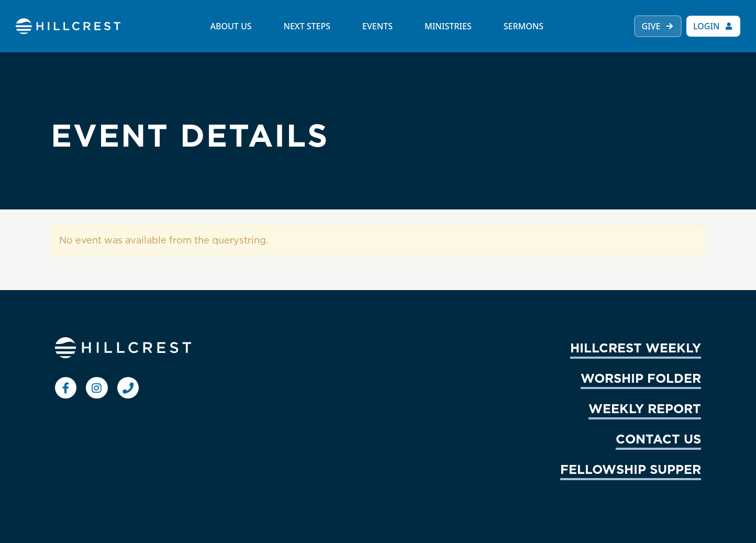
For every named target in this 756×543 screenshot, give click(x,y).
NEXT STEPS (307, 26)
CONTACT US (658, 439)
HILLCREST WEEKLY (636, 348)
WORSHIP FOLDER (641, 378)
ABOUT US (231, 26)
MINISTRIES (448, 26)
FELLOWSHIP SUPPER (631, 469)
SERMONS (524, 26)
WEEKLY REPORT (645, 408)
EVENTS (377, 26)
